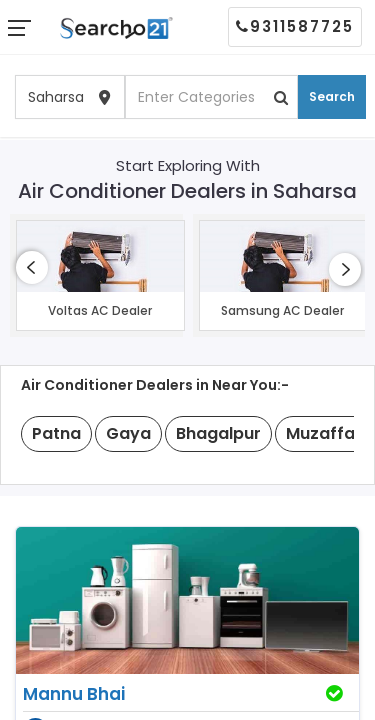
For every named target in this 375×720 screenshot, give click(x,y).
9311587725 (295, 26)
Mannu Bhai (74, 694)
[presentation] (32, 267)
